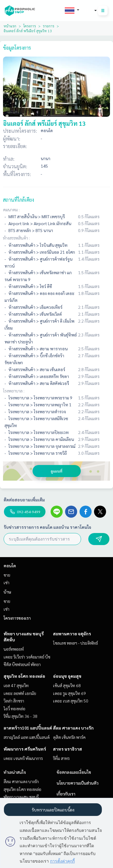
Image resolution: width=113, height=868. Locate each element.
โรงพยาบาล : (14, 391)
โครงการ (30, 26)
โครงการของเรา (17, 618)
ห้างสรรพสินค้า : (16, 238)
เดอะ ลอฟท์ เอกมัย (20, 693)
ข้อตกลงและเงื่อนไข (74, 772)
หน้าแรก (10, 26)
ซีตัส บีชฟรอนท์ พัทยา (22, 664)
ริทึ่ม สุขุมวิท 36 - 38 (20, 716)
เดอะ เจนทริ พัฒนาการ (23, 758)
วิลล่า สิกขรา (14, 701)
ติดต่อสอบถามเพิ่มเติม (24, 500)
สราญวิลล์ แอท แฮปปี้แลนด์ (27, 737)
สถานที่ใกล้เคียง (19, 200)
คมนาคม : (11, 209)
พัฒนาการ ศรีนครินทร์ (25, 749)
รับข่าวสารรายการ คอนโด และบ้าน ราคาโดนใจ (47, 527)
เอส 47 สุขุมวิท (16, 685)
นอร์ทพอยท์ (14, 649)
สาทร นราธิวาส (67, 749)
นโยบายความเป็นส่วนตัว (78, 783)
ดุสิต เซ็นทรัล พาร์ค (69, 737)
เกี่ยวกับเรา (66, 794)
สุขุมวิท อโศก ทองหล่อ (24, 676)
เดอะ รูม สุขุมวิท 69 (69, 693)
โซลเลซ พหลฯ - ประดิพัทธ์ (75, 643)
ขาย (7, 575)
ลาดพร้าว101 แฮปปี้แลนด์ (28, 728)
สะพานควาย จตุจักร (72, 634)
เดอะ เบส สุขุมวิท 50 (71, 701)
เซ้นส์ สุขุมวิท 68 (67, 685)
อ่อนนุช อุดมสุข (67, 676)
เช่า (6, 582)
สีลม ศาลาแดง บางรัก (73, 728)
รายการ (49, 26)
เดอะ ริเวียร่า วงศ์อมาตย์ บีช (27, 657)
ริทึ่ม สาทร (61, 758)
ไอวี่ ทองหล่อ (14, 708)
